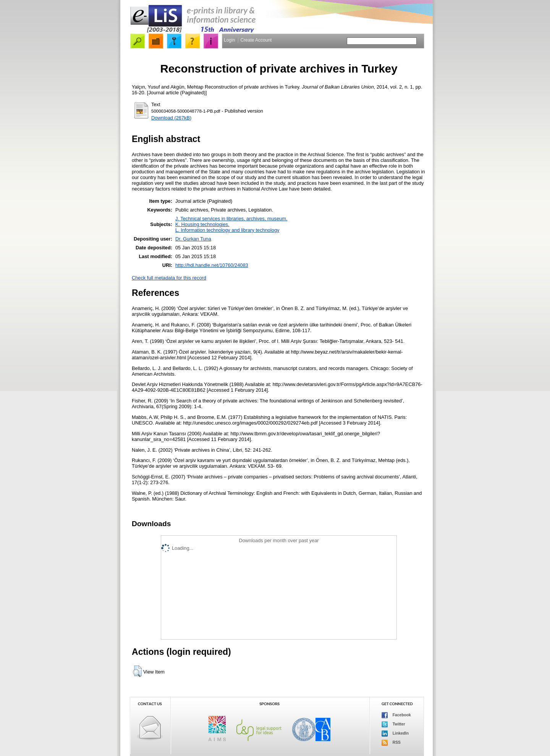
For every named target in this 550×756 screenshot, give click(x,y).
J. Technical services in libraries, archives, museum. (231, 219)
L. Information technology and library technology (227, 230)
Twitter (393, 724)
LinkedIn (395, 733)
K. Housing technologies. (202, 224)
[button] (137, 671)
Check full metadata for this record (169, 278)
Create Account (256, 40)
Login (229, 40)
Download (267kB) (171, 118)
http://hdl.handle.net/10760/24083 (212, 265)
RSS (391, 743)
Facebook (396, 715)
